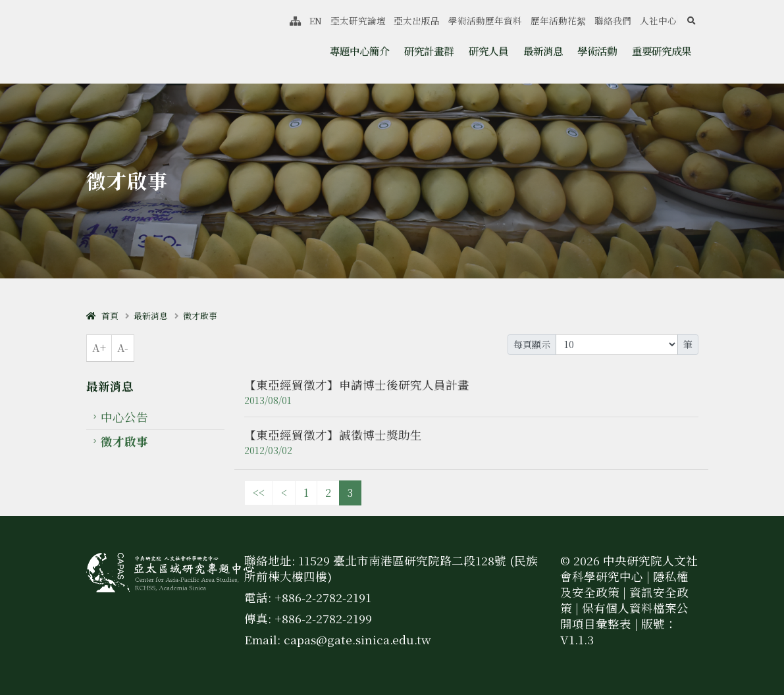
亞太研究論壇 (358, 20)
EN (316, 20)
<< (259, 493)
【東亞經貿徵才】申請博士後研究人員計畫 (357, 385)
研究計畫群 (429, 51)
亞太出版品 (417, 20)
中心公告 (124, 417)
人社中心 (658, 20)
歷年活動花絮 (558, 20)
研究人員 (488, 51)
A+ (99, 348)
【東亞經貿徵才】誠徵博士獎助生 (333, 435)
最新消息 (543, 51)
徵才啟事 (200, 316)
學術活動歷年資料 (485, 20)
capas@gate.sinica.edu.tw (357, 639)
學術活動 (597, 51)
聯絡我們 (613, 20)
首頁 (102, 316)
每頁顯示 (532, 344)
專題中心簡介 (359, 51)
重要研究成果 (662, 51)
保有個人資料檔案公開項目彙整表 (624, 616)
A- (123, 348)
